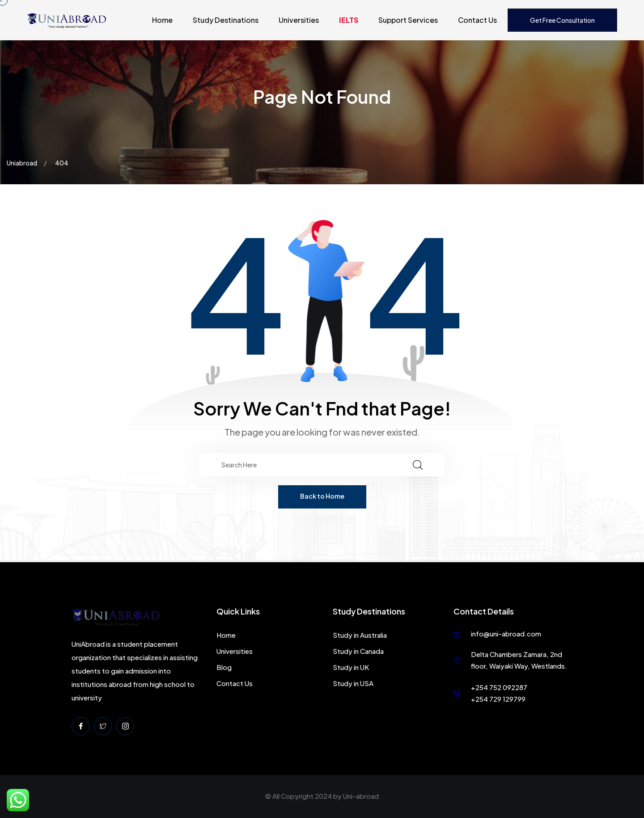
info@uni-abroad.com (506, 634)
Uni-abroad (361, 796)
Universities (299, 20)
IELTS (349, 20)
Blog (224, 667)
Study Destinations (226, 20)
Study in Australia (360, 635)
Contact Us (477, 20)
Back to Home (322, 496)
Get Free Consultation (562, 20)
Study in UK (351, 667)
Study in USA (353, 683)
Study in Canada (358, 651)
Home (162, 20)
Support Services (408, 20)
